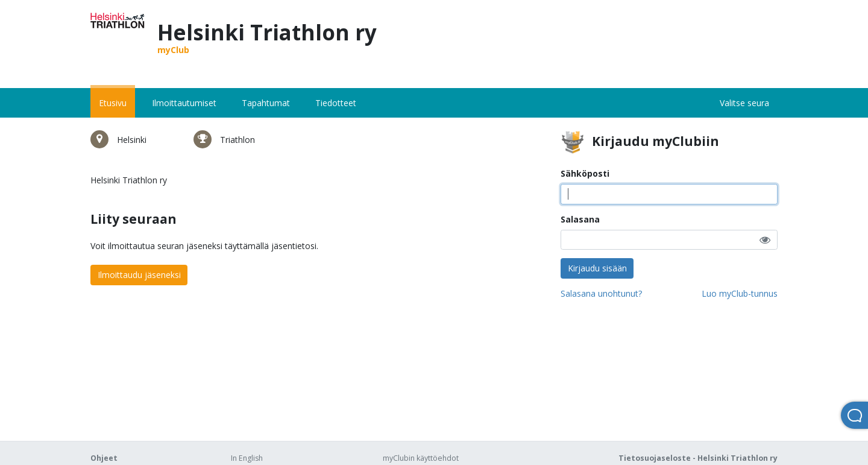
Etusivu (113, 103)
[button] (765, 240)
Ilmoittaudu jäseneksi (139, 275)
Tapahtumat (266, 103)
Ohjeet (104, 458)
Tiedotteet (336, 103)
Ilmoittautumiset (184, 103)
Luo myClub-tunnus (740, 293)
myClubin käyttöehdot (421, 458)
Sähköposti (585, 173)
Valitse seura (744, 103)
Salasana (580, 219)
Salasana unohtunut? (601, 293)
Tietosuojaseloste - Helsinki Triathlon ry (698, 458)
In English (247, 458)
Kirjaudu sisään (597, 268)
